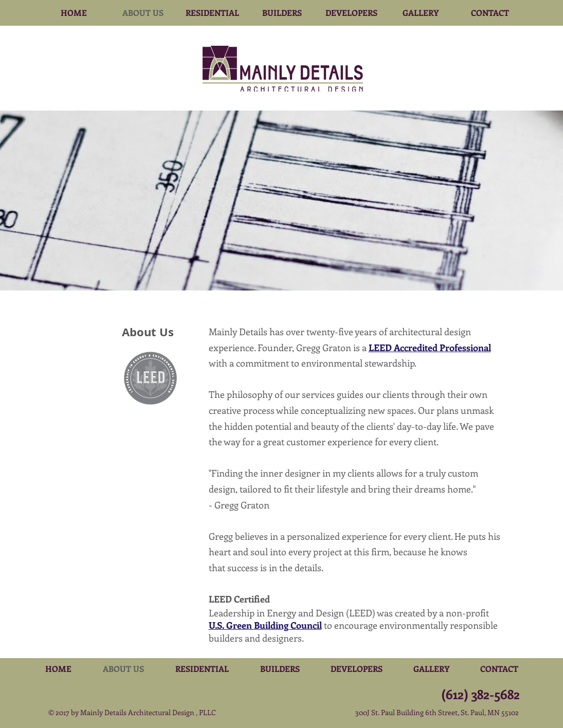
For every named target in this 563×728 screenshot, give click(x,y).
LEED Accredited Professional (430, 348)
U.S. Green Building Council (265, 625)
